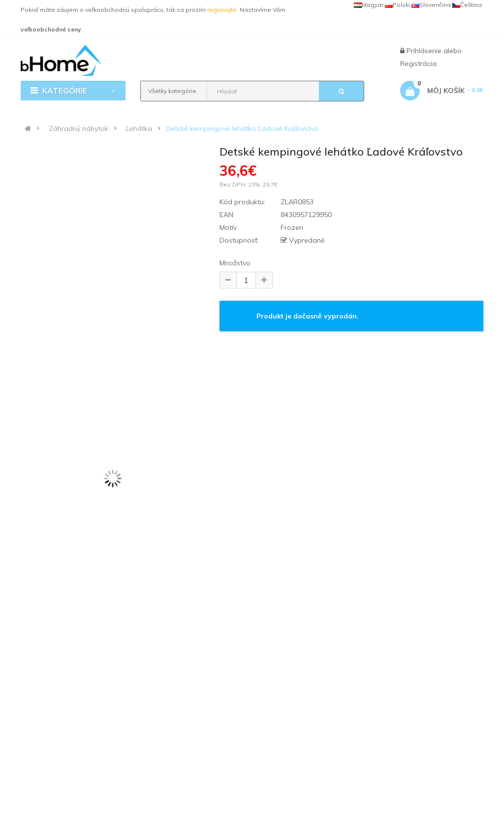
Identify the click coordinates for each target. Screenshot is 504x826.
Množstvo (235, 263)
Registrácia (418, 64)
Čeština (467, 5)
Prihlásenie (425, 51)
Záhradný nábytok (79, 128)
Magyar (369, 5)
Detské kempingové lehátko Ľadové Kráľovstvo (242, 128)
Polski (397, 5)
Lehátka (139, 128)
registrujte (222, 10)
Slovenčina (431, 5)
